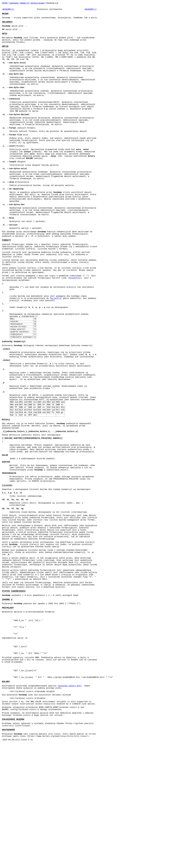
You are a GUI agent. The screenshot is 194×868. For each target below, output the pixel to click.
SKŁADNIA (7, 24)
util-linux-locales (37, 3)
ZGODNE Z (7, 701)
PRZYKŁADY (8, 710)
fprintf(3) (74, 324)
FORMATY (7, 280)
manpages (14, 3)
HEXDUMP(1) (8, 10)
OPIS (5, 37)
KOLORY (6, 797)
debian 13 (24, 3)
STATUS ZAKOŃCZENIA (14, 692)
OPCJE (5, 52)
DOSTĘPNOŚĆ (9, 853)
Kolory (6, 490)
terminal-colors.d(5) (70, 802)
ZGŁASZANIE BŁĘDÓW (13, 841)
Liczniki (7, 567)
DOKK (5, 3)
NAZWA (5, 14)
